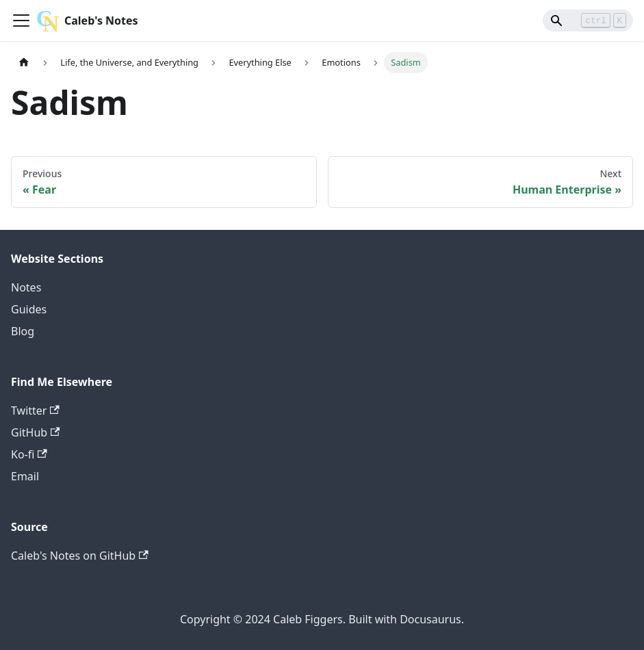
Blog (23, 331)
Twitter (35, 411)
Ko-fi (29, 454)
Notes (26, 287)
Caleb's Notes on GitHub (80, 556)
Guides (29, 309)
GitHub (35, 432)
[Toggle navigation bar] (21, 21)
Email (25, 476)
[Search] (584, 21)
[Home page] (24, 63)
